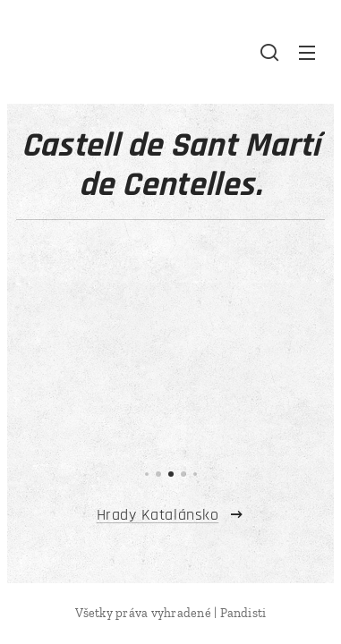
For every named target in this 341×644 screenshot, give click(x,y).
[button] (269, 52)
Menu (307, 53)
